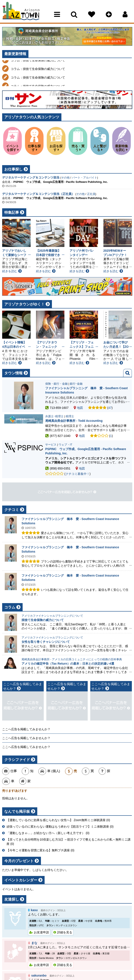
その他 (65, 178)
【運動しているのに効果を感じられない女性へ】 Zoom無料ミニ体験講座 (56, 820)
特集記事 (12, 213)
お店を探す (56, 148)
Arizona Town (21, 12)
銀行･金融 (76, 384)
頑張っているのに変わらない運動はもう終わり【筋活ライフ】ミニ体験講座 (58, 827)
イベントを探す (12, 148)
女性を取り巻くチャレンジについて (46, 642)
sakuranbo (39, 975)
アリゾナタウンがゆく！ (24, 304)
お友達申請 (41, 932)
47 (110, 408)
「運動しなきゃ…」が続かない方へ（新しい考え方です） (46, 833)
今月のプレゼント (19, 861)
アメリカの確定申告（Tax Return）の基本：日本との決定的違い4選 (68, 664)
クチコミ (12, 510)
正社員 (91, 194)
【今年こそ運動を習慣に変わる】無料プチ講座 (38, 850)
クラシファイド (17, 760)
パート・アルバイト (85, 178)
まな (34, 943)
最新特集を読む (122, 148)
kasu (34, 910)
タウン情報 (13, 373)
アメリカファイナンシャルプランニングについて (52, 616)
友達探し (12, 899)
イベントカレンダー (21, 880)
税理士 (70, 416)
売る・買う (78, 148)
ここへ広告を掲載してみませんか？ (26, 729)
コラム (10, 607)
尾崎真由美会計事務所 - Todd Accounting (74, 421)
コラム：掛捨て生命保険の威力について (38, 66)
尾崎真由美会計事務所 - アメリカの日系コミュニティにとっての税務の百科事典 (72, 659)
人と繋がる (100, 148)
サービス (51, 445)
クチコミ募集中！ (78, 474)
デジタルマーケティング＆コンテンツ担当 (31, 177)
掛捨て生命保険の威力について (43, 620)
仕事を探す (34, 148)
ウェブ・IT (65, 445)
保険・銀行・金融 (56, 384)
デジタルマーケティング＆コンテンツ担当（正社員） (38, 194)
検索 (128, 373)
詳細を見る (65, 932)
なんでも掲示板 (17, 812)
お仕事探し (13, 169)
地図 (78, 408)
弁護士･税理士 (54, 416)
